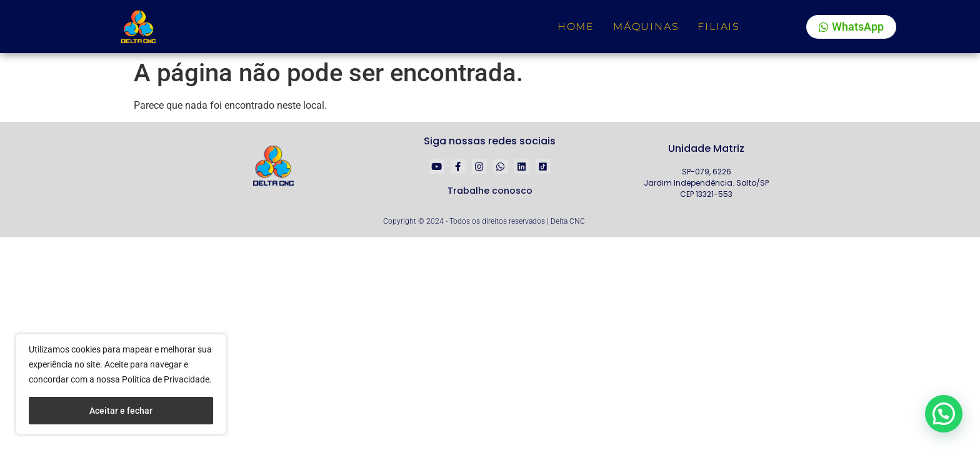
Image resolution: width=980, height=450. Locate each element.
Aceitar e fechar (121, 411)
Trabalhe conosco (490, 191)
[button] (943, 412)
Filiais (719, 27)
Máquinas (646, 27)
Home (576, 27)
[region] (121, 384)
